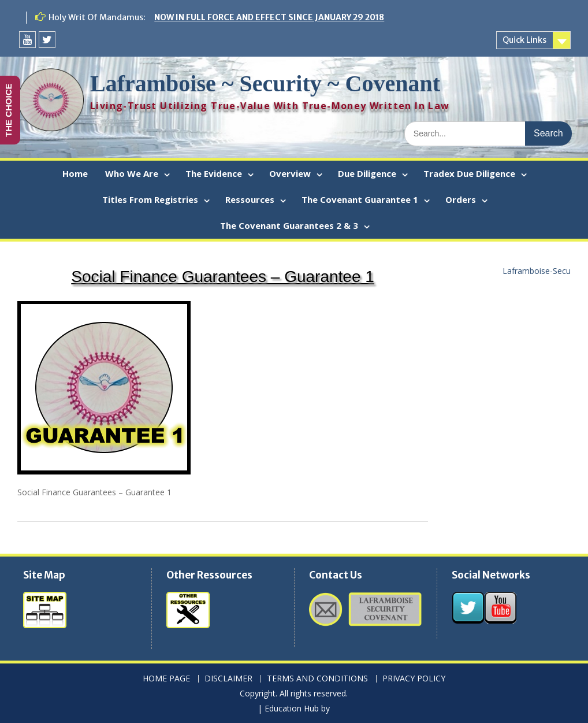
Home (75, 173)
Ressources (250, 199)
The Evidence (214, 173)
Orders (461, 199)
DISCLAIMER (228, 679)
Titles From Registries (150, 199)
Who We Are (132, 173)
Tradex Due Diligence (469, 173)
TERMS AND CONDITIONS (317, 679)
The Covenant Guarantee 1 (360, 199)
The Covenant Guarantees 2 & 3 (289, 225)
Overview (290, 173)
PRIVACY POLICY (414, 679)
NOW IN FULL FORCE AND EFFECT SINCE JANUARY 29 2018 (269, 17)
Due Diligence (367, 173)
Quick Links (524, 40)
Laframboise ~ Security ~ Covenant (265, 84)
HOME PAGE (166, 679)
